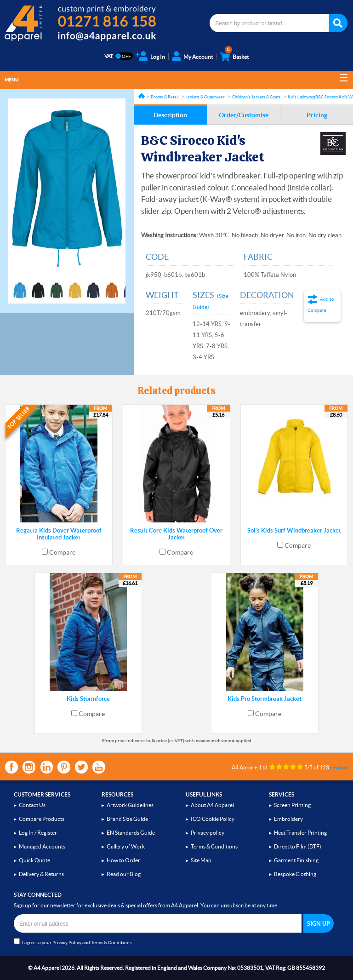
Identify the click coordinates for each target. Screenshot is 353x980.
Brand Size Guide (127, 819)
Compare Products (42, 819)
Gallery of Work (126, 846)
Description (170, 115)
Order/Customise (244, 115)
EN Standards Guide (131, 833)
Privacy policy (208, 833)
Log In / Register (38, 833)
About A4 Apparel (212, 805)
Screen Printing (292, 805)
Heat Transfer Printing (300, 833)
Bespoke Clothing (295, 874)
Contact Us (32, 805)
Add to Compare (321, 305)
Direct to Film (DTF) (298, 846)
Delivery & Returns (41, 874)
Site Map (201, 860)
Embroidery (288, 819)
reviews (339, 767)
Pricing (317, 115)
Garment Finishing (296, 860)
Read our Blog (124, 874)
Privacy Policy (67, 943)
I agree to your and (73, 942)
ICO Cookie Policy (213, 819)
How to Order (123, 860)
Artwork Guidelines (130, 805)
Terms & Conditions (214, 846)
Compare (62, 552)
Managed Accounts (42, 846)
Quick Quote (34, 860)
